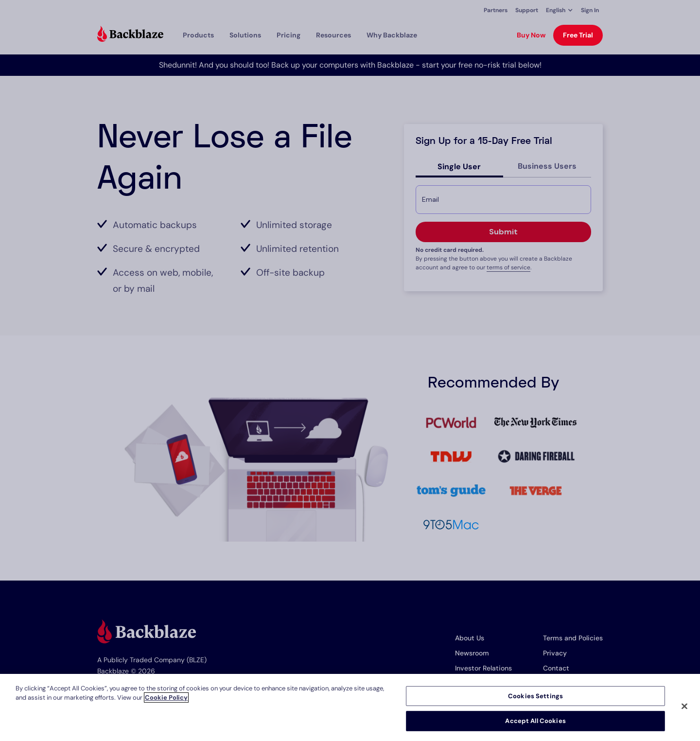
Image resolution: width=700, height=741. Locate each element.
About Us (470, 638)
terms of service (508, 267)
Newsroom (472, 653)
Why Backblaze (392, 35)
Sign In (590, 10)
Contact (556, 668)
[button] (560, 10)
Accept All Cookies (535, 721)
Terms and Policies (573, 638)
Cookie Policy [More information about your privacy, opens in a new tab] (166, 697)
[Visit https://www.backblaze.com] (130, 35)
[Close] (684, 706)
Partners (496, 10)
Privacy (555, 653)
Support (527, 10)
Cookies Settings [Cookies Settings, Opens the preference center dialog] (535, 696)
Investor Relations (483, 668)
